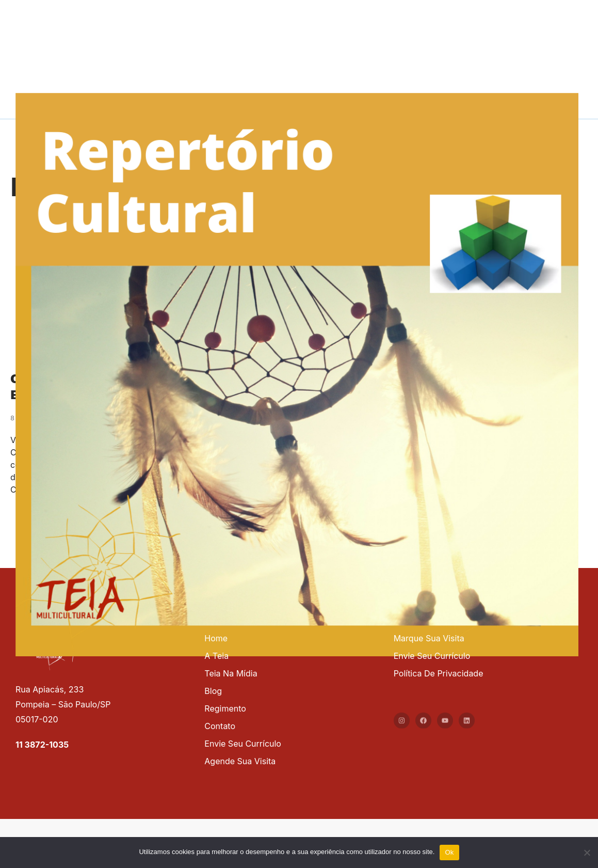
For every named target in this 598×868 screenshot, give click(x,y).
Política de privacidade (439, 673)
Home (216, 638)
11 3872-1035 (42, 745)
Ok (449, 852)
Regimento (225, 708)
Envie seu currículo (243, 744)
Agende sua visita (240, 761)
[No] (586, 851)
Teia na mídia (231, 673)
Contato (220, 726)
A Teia (216, 656)
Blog (213, 691)
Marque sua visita (429, 638)
